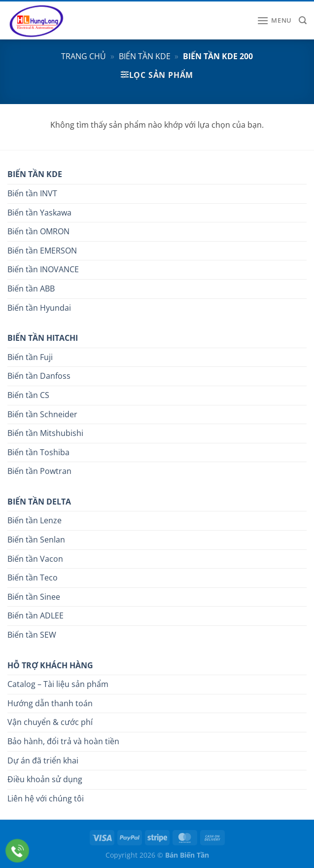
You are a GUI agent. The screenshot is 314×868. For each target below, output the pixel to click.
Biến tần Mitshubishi (45, 433)
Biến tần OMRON (38, 231)
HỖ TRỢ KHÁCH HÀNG (50, 665)
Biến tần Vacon (35, 559)
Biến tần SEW (32, 635)
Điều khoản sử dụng (45, 779)
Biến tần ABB (31, 289)
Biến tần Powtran (39, 471)
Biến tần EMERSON (42, 251)
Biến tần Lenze (35, 520)
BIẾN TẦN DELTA (39, 502)
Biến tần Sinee (34, 597)
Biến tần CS (28, 395)
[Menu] (274, 20)
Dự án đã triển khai (43, 760)
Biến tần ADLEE (35, 615)
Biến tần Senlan (36, 540)
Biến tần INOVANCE (43, 269)
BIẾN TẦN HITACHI (43, 338)
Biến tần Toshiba (38, 452)
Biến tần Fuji (30, 357)
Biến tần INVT (32, 193)
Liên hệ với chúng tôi (46, 798)
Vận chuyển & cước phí (50, 722)
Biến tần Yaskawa (39, 213)
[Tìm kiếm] (303, 20)
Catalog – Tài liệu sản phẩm (58, 684)
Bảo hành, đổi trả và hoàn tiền (63, 741)
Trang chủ (84, 56)
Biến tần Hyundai (39, 308)
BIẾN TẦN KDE (35, 174)
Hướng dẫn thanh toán (50, 703)
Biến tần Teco (33, 578)
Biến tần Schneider (42, 414)
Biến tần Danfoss (39, 376)
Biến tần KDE (145, 56)
